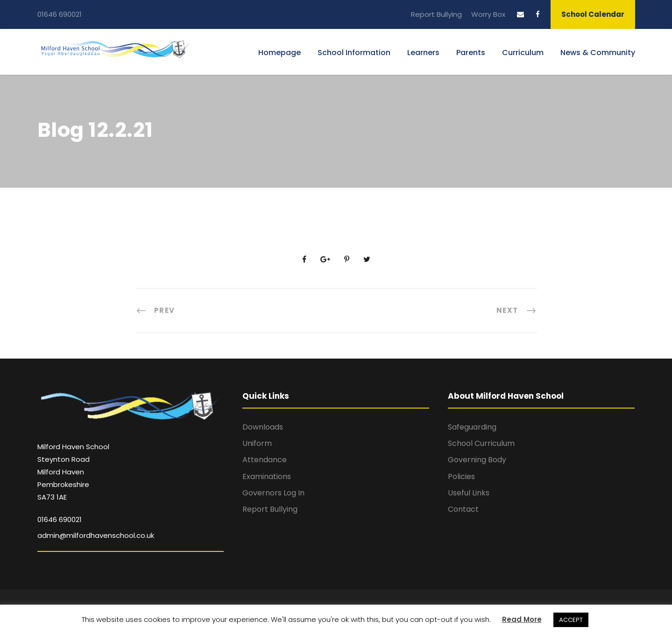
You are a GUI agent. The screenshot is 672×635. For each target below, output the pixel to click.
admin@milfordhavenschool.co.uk (96, 535)
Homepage (279, 53)
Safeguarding (472, 427)
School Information (354, 53)
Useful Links (469, 493)
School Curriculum (481, 443)
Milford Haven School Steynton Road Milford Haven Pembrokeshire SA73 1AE (73, 472)
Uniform (257, 443)
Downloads (263, 427)
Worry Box (488, 14)
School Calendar (593, 14)
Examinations (267, 476)
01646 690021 (60, 14)
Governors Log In (273, 493)
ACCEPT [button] (571, 620)
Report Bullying (436, 14)
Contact (463, 509)
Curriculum (523, 53)
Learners (423, 53)
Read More (522, 619)
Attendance (265, 460)
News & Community (598, 53)
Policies (461, 476)
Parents (471, 53)
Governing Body (477, 460)
